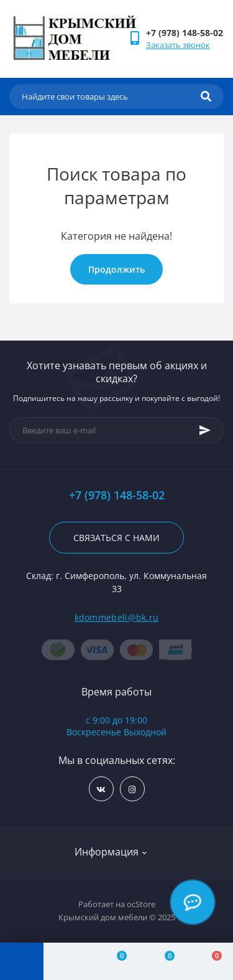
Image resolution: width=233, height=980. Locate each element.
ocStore (141, 904)
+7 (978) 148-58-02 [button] (117, 495)
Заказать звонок (178, 45)
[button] (185, 33)
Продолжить (116, 269)
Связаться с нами (116, 538)
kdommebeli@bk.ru (117, 617)
